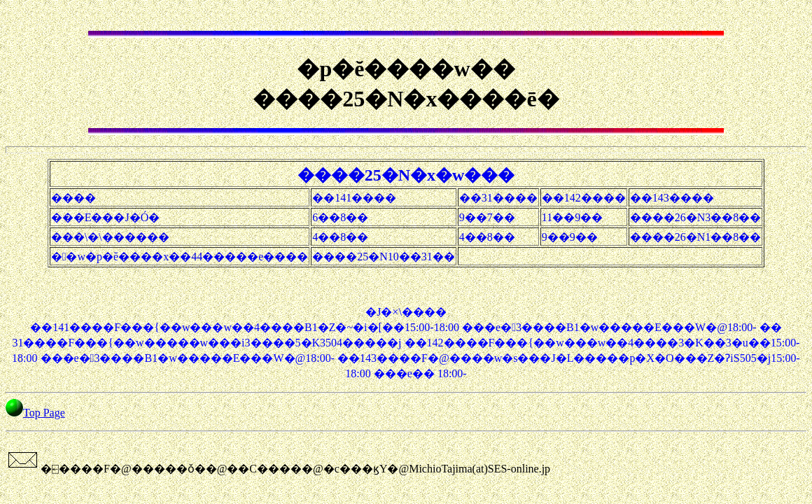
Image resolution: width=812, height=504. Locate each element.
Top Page (44, 413)
